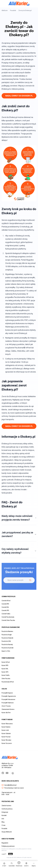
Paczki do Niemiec (7, 631)
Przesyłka (19, 864)
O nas (3, 825)
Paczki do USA (6, 641)
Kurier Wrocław (6, 740)
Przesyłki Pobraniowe (8, 699)
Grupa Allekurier (7, 832)
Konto (26, 864)
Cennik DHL (5, 607)
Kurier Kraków (6, 727)
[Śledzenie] (30, 580)
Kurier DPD (5, 665)
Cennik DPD (5, 604)
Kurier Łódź (5, 730)
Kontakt (4, 815)
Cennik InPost (6, 601)
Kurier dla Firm (6, 713)
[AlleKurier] (19, 4)
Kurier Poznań (6, 737)
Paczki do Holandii (7, 638)
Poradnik (4, 829)
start (4, 864)
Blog (3, 822)
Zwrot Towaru (6, 706)
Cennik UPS (5, 610)
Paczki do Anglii (7, 635)
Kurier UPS (5, 672)
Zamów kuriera (6, 806)
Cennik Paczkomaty (8, 617)
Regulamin (5, 843)
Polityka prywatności (8, 846)
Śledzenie (12, 864)
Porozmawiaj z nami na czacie (13, 788)
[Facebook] (3, 773)
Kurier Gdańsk (6, 733)
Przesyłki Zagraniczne (9, 696)
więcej (34, 864)
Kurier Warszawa (7, 724)
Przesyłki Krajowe (7, 693)
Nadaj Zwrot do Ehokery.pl (19, 96)
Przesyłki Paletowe (8, 703)
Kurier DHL (5, 669)
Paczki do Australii (7, 648)
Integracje (5, 812)
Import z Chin (6, 651)
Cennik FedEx (6, 614)
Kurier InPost (6, 662)
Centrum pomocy (7, 809)
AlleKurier (5, 10)
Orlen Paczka (6, 679)
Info (3, 819)
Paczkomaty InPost (8, 682)
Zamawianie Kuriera (8, 709)
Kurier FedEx (6, 675)
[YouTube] (7, 773)
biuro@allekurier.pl (9, 785)
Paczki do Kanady (7, 644)
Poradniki (13, 10)
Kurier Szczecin (7, 743)
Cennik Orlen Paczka (8, 620)
